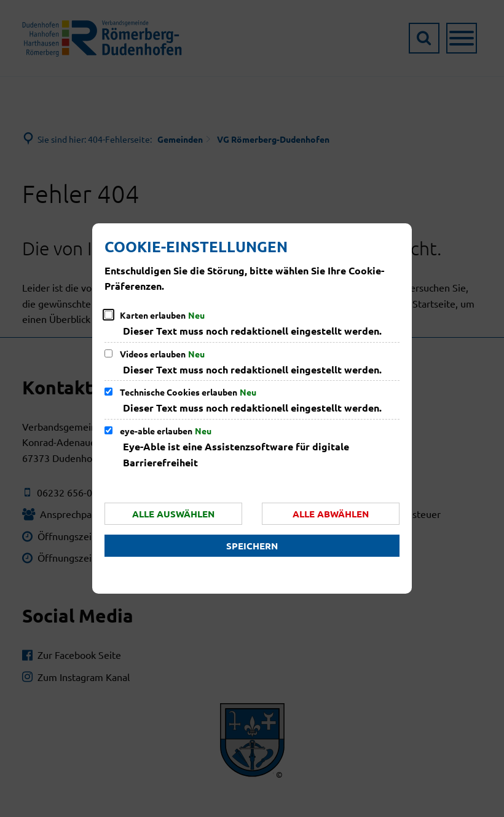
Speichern (252, 546)
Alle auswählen (173, 514)
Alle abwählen (331, 514)
